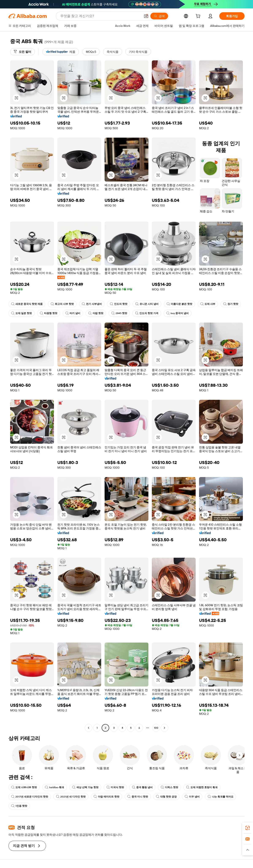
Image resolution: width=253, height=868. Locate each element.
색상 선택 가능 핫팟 (85, 787)
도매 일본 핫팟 (22, 313)
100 (156, 728)
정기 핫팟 (231, 304)
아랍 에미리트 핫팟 (106, 797)
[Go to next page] (164, 728)
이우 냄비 (192, 797)
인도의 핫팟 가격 (147, 313)
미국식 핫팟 (115, 787)
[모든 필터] (22, 52)
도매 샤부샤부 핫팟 (24, 787)
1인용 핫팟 (19, 806)
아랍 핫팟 (96, 313)
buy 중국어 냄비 (178, 313)
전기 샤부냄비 (92, 304)
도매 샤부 (208, 304)
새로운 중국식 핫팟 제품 (27, 304)
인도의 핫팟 (119, 304)
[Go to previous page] (89, 728)
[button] (146, 16)
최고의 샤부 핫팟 (62, 304)
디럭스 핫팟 (169, 787)
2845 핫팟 (119, 313)
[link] (248, 828)
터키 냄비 (73, 313)
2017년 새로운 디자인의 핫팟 (30, 797)
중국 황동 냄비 (142, 787)
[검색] (159, 16)
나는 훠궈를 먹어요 (221, 797)
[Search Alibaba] (100, 16)
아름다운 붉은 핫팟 (179, 304)
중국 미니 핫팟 (138, 797)
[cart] (199, 17)
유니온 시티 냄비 (147, 304)
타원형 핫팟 (49, 313)
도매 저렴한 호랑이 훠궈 (202, 787)
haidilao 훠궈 (55, 787)
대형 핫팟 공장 (166, 797)
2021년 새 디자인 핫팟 (71, 797)
